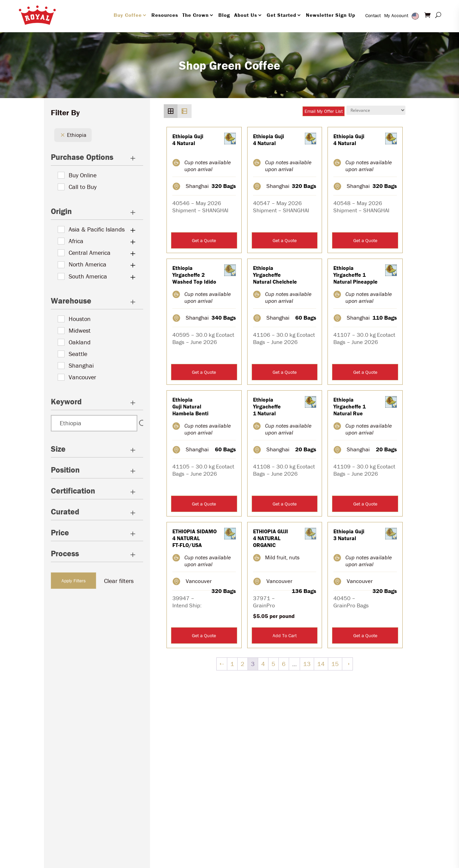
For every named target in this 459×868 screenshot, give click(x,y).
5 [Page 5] (273, 664)
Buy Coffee (128, 15)
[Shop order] (376, 110)
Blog (224, 15)
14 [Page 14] (321, 664)
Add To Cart (285, 635)
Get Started (282, 15)
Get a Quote (204, 240)
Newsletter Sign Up (331, 15)
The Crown (196, 15)
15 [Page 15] (335, 664)
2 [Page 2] (243, 664)
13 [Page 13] (307, 664)
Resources (165, 15)
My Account (396, 15)
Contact (373, 15)
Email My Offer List (324, 111)
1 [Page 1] (232, 664)
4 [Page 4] (263, 664)
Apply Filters (74, 581)
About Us (246, 15)
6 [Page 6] (284, 664)
